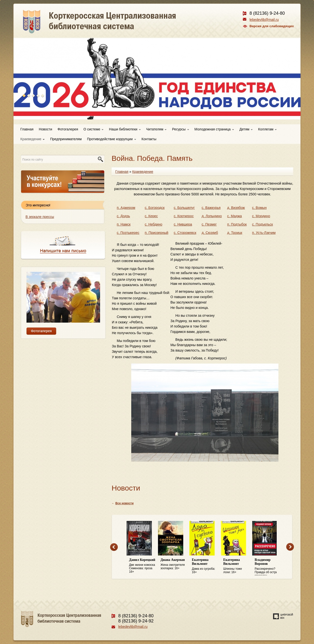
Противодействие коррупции (112, 139)
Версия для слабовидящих (272, 26)
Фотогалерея (68, 129)
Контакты (149, 139)
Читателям (157, 129)
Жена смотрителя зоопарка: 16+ (174, 564)
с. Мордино (261, 216)
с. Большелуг (184, 208)
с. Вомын (259, 208)
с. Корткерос (184, 216)
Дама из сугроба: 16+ (205, 566)
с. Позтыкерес (128, 233)
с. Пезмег (209, 224)
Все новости (124, 503)
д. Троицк (235, 233)
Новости (45, 129)
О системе (93, 129)
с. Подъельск (263, 224)
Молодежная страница (214, 129)
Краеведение (33, 139)
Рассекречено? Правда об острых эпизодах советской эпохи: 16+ (268, 567)
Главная (27, 129)
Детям (246, 129)
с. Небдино (153, 224)
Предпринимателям (66, 139)
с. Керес (151, 216)
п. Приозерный (157, 233)
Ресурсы (180, 129)
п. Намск (124, 224)
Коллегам (267, 129)
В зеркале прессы (40, 217)
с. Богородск (155, 208)
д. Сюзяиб (210, 233)
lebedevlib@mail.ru (264, 20)
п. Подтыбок (237, 224)
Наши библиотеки (125, 129)
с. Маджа (235, 216)
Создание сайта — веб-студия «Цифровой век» (283, 616)
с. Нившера (183, 224)
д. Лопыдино (212, 216)
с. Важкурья (211, 208)
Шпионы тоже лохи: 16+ (236, 566)
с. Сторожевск (185, 233)
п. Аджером (126, 208)
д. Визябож (236, 208)
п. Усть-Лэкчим (264, 233)
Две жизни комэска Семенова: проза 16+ (142, 566)
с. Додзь (123, 216)
